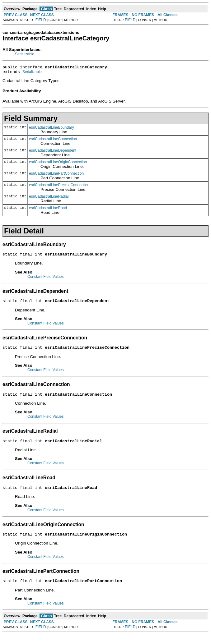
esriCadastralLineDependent (53, 152)
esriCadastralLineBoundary (52, 129)
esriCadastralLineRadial (49, 198)
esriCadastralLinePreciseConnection (59, 187)
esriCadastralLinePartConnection (56, 175)
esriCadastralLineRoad (48, 210)
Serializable (25, 54)
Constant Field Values (46, 279)
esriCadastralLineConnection (53, 141)
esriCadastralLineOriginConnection (58, 164)
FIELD (41, 20)
